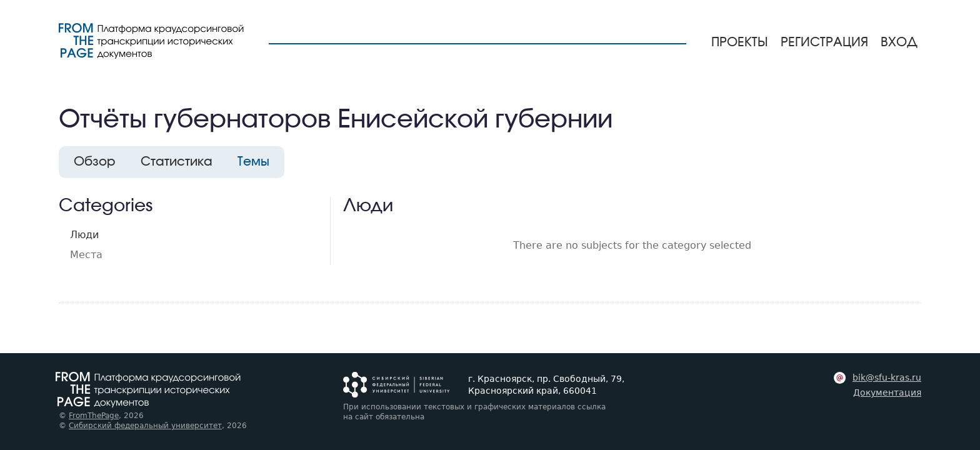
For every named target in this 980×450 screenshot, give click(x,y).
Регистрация (824, 42)
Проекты (740, 42)
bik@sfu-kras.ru (887, 377)
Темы (253, 162)
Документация (887, 392)
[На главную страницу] (151, 41)
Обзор (95, 162)
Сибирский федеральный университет (145, 426)
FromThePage (94, 416)
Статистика (177, 162)
